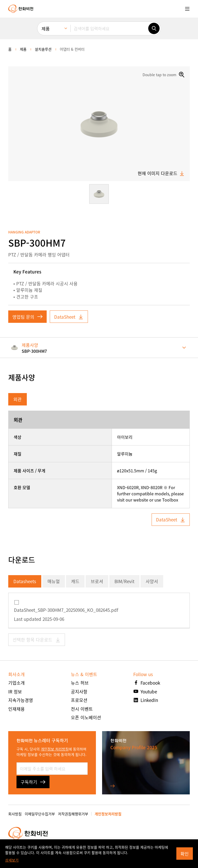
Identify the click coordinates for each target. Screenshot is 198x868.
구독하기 (33, 782)
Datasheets (25, 581)
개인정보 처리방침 (55, 749)
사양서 (152, 581)
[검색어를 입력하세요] (109, 28)
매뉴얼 (54, 581)
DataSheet (69, 317)
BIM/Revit (124, 581)
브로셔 (97, 581)
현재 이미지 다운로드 (161, 173)
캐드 (75, 581)
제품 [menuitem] (46, 29)
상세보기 (12, 860)
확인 (185, 854)
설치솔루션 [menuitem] (43, 49)
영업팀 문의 (27, 317)
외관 (18, 399)
